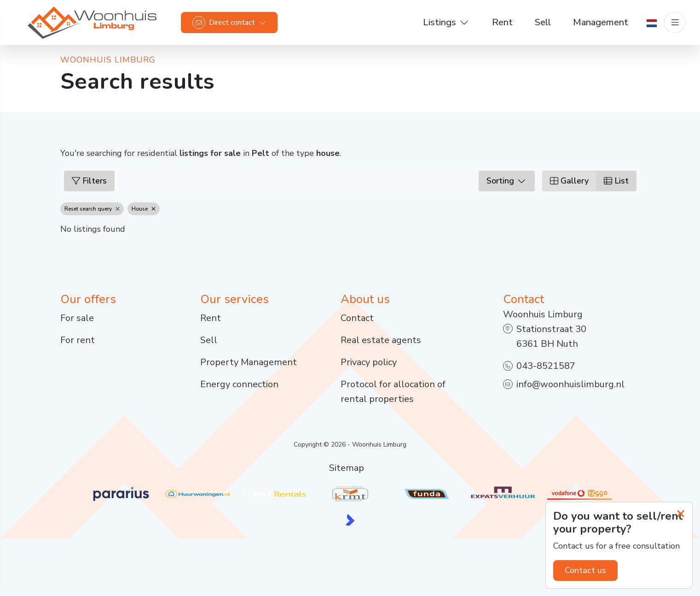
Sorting (507, 181)
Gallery (569, 181)
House (144, 209)
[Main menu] (675, 23)
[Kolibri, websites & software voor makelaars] (350, 520)
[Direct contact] (229, 23)
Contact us (585, 570)
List (616, 181)
